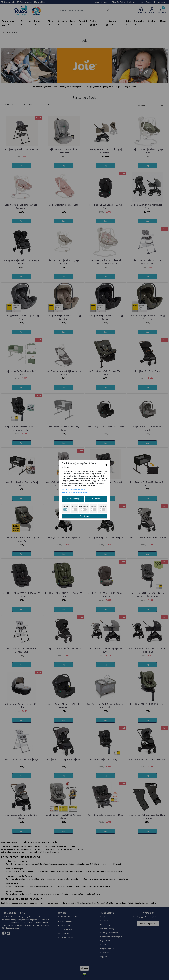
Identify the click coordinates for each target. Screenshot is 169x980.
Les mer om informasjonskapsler (73, 489)
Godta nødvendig (73, 499)
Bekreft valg (84, 516)
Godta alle (96, 499)
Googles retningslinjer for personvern (75, 492)
